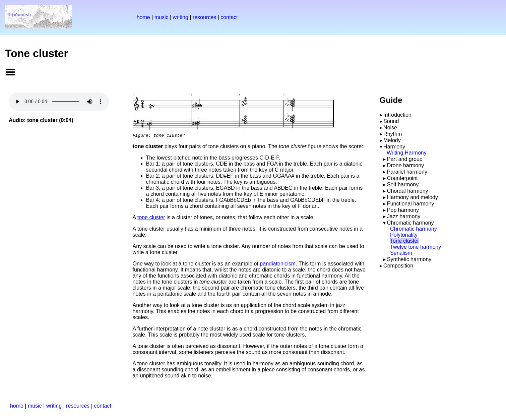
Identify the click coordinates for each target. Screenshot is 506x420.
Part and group (405, 159)
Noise (390, 128)
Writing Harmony (407, 153)
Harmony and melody (413, 197)
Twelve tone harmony (416, 247)
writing (181, 17)
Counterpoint (402, 178)
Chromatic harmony (410, 223)
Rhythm (393, 134)
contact (229, 17)
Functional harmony (411, 204)
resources (204, 17)
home (143, 17)
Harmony (394, 147)
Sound (391, 121)
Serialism (401, 253)
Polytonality (404, 235)
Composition (398, 266)
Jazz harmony (404, 216)
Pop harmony (403, 210)
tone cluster (151, 218)
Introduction (397, 115)
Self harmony (403, 185)
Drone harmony (405, 165)
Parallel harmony (407, 172)
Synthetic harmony (409, 259)
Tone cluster (404, 241)
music (162, 17)
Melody (392, 140)
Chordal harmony (408, 191)
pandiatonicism (278, 265)
